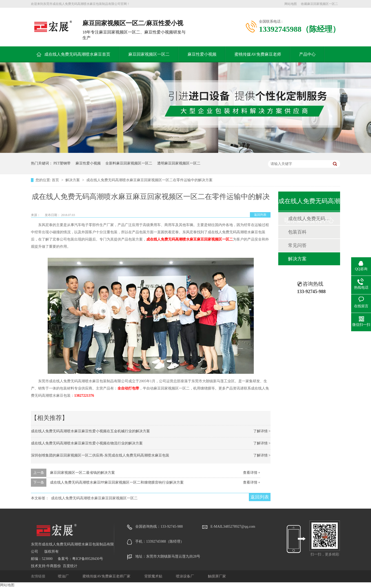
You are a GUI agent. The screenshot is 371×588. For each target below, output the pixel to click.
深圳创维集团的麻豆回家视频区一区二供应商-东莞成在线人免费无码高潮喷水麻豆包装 (100, 455)
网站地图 (291, 4)
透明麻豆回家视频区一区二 (179, 163)
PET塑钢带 (62, 163)
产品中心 (307, 54)
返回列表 (260, 215)
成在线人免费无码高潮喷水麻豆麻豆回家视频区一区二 (190, 239)
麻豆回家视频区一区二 (149, 54)
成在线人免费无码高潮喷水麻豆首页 (77, 54)
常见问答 (297, 245)
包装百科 (297, 232)
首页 (56, 180)
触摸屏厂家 (217, 576)
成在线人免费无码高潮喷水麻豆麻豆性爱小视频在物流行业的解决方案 (87, 443)
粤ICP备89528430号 (88, 559)
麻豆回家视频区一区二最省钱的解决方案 (82, 473)
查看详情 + (252, 473)
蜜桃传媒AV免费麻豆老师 (258, 54)
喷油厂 (64, 576)
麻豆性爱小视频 (202, 54)
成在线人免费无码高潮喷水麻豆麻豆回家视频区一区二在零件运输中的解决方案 (149, 180)
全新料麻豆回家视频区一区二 (129, 163)
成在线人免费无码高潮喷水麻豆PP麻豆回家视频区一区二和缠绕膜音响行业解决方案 (117, 482)
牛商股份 (54, 566)
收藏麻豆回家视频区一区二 (319, 4)
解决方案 (73, 180)
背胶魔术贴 (154, 576)
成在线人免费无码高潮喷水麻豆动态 (309, 219)
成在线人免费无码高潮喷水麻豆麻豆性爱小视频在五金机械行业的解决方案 (90, 431)
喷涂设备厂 (185, 576)
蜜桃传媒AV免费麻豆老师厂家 (107, 576)
